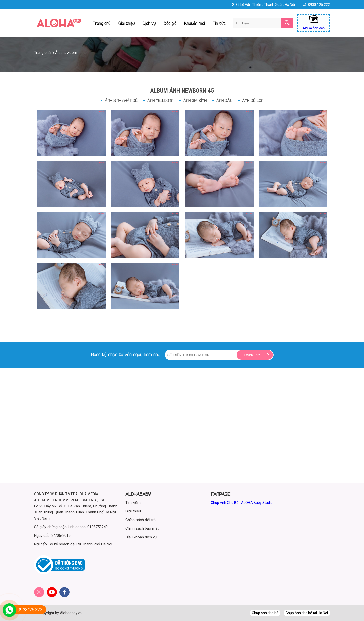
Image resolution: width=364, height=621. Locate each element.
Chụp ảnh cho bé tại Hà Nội (307, 613)
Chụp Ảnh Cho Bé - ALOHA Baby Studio (242, 503)
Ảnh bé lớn (253, 100)
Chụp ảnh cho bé (265, 613)
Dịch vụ (149, 23)
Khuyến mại (195, 23)
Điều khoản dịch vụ (141, 537)
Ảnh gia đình (195, 100)
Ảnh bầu (224, 100)
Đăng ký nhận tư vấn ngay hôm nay (126, 354)
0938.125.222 (319, 5)
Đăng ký (252, 355)
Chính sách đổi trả (141, 520)
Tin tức (219, 23)
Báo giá (170, 23)
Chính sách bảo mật (142, 528)
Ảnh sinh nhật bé (121, 100)
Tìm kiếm (133, 503)
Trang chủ (102, 23)
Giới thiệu (127, 23)
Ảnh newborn (160, 100)
